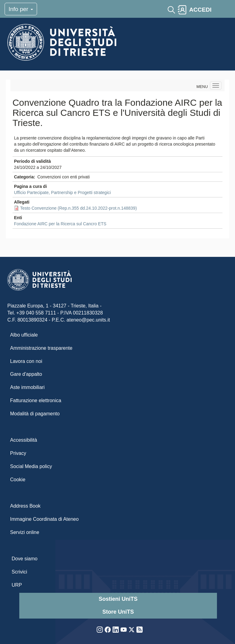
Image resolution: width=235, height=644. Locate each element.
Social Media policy (31, 466)
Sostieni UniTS (118, 599)
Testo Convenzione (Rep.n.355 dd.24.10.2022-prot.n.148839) (78, 208)
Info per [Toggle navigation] (21, 9)
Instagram (100, 630)
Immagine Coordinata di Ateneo (44, 519)
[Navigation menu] (216, 86)
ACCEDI (200, 10)
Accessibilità (24, 440)
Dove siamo (24, 559)
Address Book (25, 506)
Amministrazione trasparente (41, 348)
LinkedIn (116, 630)
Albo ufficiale (24, 335)
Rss (140, 630)
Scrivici (19, 572)
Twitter (132, 630)
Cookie (18, 480)
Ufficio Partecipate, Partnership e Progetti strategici (62, 192)
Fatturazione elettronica (36, 400)
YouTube (124, 630)
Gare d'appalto (26, 374)
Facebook (108, 630)
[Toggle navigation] (219, 10)
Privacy (18, 453)
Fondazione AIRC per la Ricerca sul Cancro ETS (60, 224)
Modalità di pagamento (35, 414)
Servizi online (25, 532)
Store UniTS (118, 612)
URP (17, 585)
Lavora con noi (26, 361)
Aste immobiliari (27, 387)
